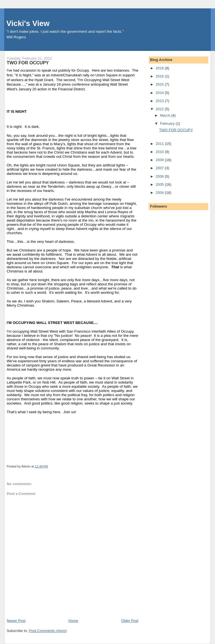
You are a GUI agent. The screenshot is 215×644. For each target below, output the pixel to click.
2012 (160, 109)
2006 (160, 176)
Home (73, 621)
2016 (160, 76)
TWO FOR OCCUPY (176, 130)
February (168, 124)
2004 (160, 193)
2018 (160, 68)
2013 (160, 101)
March (166, 115)
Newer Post (16, 621)
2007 (160, 168)
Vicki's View (28, 23)
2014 (160, 93)
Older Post (130, 621)
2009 (160, 160)
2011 (160, 144)
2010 (160, 152)
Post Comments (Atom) (48, 631)
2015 (160, 84)
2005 (160, 184)
